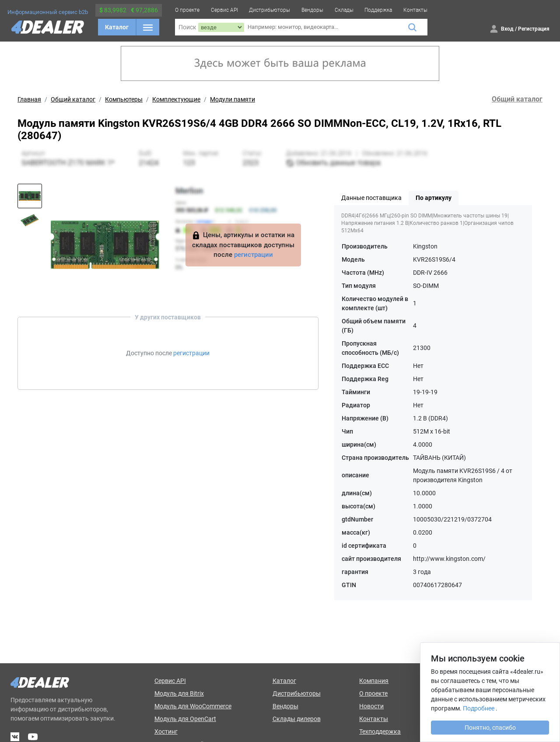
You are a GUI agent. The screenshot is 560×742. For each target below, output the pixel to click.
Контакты (415, 10)
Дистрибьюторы (269, 10)
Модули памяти (233, 99)
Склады (344, 10)
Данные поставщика (371, 198)
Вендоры (312, 10)
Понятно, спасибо (490, 728)
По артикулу (434, 198)
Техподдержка (380, 731)
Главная (29, 99)
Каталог (117, 27)
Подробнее (479, 708)
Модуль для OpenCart (185, 719)
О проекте (187, 10)
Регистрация (534, 29)
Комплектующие (176, 99)
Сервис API (224, 10)
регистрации (254, 255)
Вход (507, 29)
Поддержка (378, 10)
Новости (371, 706)
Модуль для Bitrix (179, 693)
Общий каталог (73, 99)
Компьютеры (124, 99)
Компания (374, 681)
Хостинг (166, 731)
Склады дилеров (297, 719)
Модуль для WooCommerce (193, 706)
